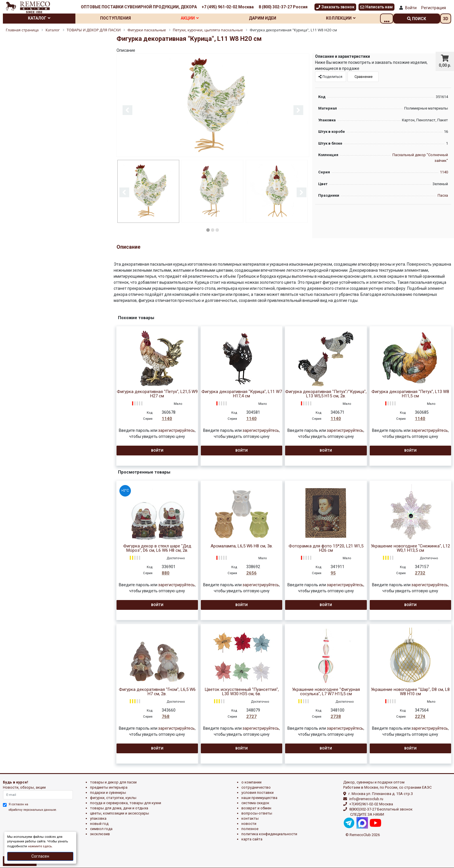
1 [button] (208, 229)
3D (446, 19)
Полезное (250, 828)
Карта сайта (252, 839)
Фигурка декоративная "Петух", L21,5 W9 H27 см (157, 393)
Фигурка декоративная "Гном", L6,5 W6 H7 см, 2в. (157, 691)
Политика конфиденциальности (269, 833)
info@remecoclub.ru (366, 798)
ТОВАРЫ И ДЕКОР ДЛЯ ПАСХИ (113, 782)
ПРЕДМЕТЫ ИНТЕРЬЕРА (109, 787)
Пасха (443, 195)
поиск (417, 19)
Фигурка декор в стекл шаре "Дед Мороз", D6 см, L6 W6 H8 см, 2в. (157, 548)
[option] (213, 106)
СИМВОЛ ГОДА (101, 828)
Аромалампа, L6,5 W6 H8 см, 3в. (242, 546)
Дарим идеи (272, 18)
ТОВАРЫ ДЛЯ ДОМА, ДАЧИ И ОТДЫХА (119, 807)
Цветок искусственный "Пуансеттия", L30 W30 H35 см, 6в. (242, 691)
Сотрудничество (256, 787)
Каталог (41, 18)
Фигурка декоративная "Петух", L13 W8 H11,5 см (410, 393)
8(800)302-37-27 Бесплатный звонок (381, 809)
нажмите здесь (40, 846)
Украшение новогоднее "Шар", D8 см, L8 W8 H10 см (410, 691)
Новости (249, 823)
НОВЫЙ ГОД (99, 823)
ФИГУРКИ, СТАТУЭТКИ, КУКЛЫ (113, 797)
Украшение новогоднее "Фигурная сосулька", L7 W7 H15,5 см (326, 691)
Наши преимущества (259, 797)
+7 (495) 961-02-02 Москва (228, 7)
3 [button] (217, 229)
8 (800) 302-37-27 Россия (283, 7)
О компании (251, 782)
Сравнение (363, 77)
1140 (444, 172)
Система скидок (255, 802)
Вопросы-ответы (257, 813)
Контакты (250, 818)
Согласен (40, 856)
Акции (196, 18)
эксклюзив (100, 833)
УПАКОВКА (98, 818)
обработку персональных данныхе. (33, 809)
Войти (411, 8)
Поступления (120, 18)
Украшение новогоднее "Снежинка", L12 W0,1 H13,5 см (410, 548)
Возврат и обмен (256, 807)
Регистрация (434, 8)
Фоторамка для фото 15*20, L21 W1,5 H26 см (326, 548)
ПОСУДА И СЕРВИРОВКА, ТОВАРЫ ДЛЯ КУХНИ (126, 802)
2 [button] (213, 229)
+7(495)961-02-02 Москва (371, 803)
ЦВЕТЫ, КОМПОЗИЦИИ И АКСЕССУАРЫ (120, 813)
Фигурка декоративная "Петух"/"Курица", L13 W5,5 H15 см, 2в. (326, 393)
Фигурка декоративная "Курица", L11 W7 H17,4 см (242, 393)
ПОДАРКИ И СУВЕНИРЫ (108, 792)
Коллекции (353, 18)
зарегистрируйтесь (177, 430)
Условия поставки (257, 792)
